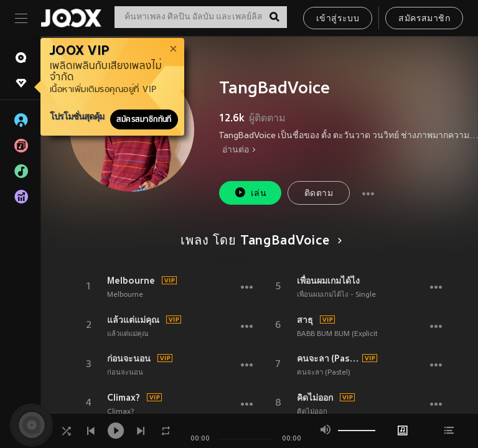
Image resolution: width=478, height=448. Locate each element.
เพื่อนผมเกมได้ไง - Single (336, 295)
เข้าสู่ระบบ (338, 19)
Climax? (124, 398)
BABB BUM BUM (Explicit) (339, 334)
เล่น (250, 193)
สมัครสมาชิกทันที (144, 119)
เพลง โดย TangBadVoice (259, 241)
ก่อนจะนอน (129, 358)
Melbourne (131, 281)
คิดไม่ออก (315, 398)
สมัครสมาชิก (424, 19)
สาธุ (305, 320)
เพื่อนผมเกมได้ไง (328, 281)
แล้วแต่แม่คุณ (133, 320)
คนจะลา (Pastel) (328, 358)
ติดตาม (319, 194)
